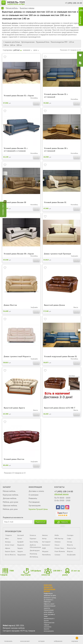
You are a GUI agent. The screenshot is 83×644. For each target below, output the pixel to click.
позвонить (8, 641)
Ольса (57, 545)
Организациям (35, 505)
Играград (33, 554)
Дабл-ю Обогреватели (35, 546)
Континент (46, 545)
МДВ (44, 548)
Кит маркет (46, 542)
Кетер (44, 538)
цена (36, 50)
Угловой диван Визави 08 (15, 202)
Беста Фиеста (10, 555)
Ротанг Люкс (59, 548)
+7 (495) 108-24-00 (64, 491)
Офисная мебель (10, 505)
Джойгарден (35, 550)
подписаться (40, 522)
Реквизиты (33, 498)
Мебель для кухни (10, 502)
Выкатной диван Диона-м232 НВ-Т (60, 408)
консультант (25, 641)
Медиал (45, 551)
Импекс (45, 535)
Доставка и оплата (36, 491)
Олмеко (58, 542)
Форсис (70, 551)
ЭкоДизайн (71, 555)
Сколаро (70, 535)
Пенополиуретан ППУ (59, 42)
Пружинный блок (43, 42)
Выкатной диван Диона (54, 305)
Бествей (21, 535)
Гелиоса (33, 535)
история (41, 641)
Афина (8, 548)
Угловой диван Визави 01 (55, 202)
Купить (36, 104)
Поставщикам (34, 502)
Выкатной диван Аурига (14, 408)
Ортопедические (28, 42)
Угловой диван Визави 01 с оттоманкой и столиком (16, 150)
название (27, 50)
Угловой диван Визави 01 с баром (19, 96)
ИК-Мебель (34, 557)
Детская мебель (10, 498)
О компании (34, 495)
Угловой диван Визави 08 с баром (19, 254)
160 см (13, 45)
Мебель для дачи (10, 509)
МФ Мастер (59, 538)
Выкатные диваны (27, 8)
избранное (58, 641)
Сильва (57, 555)
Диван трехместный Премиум (58, 254)
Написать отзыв (64, 522)
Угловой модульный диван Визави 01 (60, 356)
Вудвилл (21, 545)
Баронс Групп (10, 551)
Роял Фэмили (60, 551)
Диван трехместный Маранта (17, 356)
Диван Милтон (10, 305)
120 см (71, 42)
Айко (7, 538)
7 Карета (8, 535)
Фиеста (70, 545)
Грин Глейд (34, 542)
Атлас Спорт (10, 545)
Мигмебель (46, 555)
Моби (57, 535)
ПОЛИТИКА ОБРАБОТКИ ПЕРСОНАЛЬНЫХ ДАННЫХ (50, 588)
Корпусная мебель (11, 495)
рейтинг (17, 50)
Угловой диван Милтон (14, 459)
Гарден (20, 548)
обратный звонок (61, 494)
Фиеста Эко (71, 548)
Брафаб (20, 542)
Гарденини (22, 555)
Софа (69, 538)
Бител (20, 538)
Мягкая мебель (12, 8)
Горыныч (33, 538)
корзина (75, 639)
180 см (19, 45)
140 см (6, 45)
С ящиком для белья (12, 42)
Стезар (69, 542)
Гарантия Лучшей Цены (38, 509)
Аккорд (8, 542)
